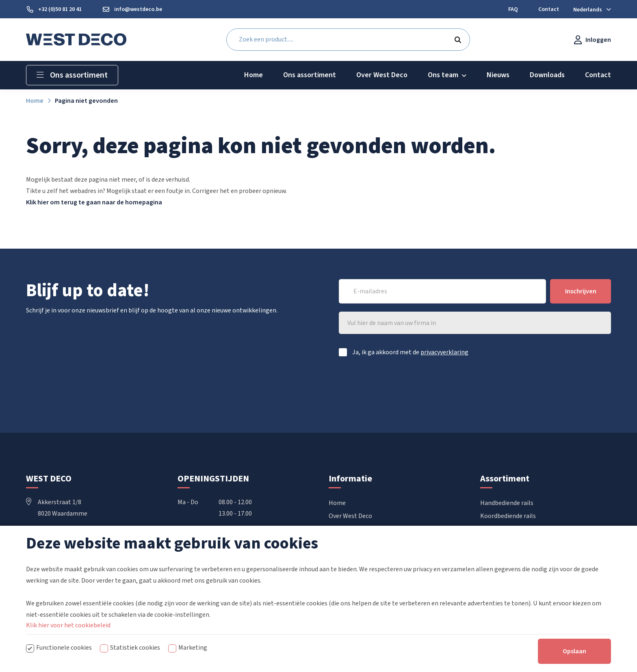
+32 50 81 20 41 (53, 536)
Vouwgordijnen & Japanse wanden (527, 542)
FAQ (334, 542)
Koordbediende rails (508, 516)
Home (337, 503)
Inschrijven (581, 291)
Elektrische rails (503, 529)
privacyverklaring (444, 352)
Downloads (344, 529)
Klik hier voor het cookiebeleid (68, 654)
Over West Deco (350, 516)
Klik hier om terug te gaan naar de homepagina (94, 202)
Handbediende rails (507, 503)
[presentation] (549, 386)
